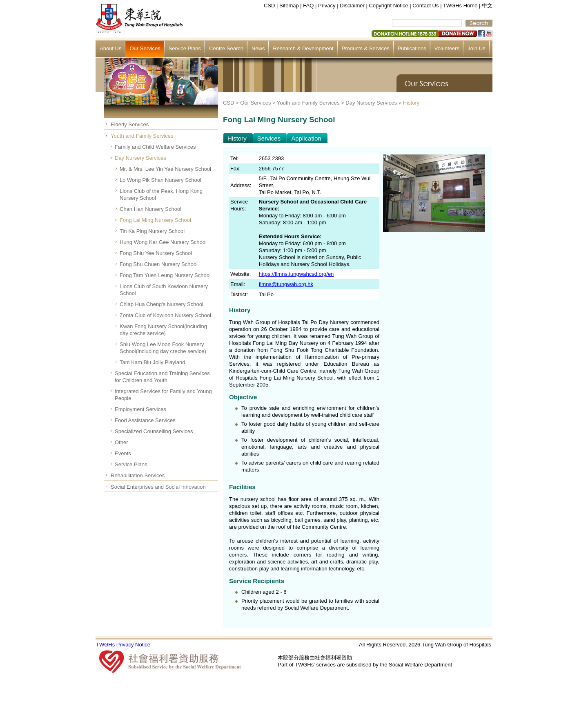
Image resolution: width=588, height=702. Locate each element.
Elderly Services (130, 124)
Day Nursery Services (140, 158)
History (411, 103)
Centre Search (226, 48)
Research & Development (303, 48)
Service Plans (185, 48)
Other (121, 442)
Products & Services (366, 48)
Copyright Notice (388, 6)
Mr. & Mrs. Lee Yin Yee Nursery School (165, 169)
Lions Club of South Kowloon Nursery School (164, 290)
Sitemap (289, 6)
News (258, 48)
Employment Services (140, 409)
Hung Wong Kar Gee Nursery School (163, 242)
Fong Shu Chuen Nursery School (159, 264)
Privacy (327, 6)
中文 (487, 6)
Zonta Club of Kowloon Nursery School (165, 315)
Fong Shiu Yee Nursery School (156, 253)
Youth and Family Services (142, 136)
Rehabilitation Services (138, 475)
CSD (269, 6)
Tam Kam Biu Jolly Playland (152, 362)
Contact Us (425, 6)
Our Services (145, 48)
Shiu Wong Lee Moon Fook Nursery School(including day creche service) (163, 348)
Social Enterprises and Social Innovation (158, 487)
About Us (110, 48)
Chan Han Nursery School (150, 209)
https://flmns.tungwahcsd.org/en (296, 274)
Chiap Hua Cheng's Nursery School (161, 304)
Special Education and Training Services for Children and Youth (162, 377)
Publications (412, 48)
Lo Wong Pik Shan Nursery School (160, 180)
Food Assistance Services (145, 420)
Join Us (476, 48)
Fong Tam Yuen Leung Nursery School (165, 275)
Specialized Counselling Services (154, 431)
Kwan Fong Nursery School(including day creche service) (163, 330)
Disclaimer (352, 6)
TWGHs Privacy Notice (123, 645)
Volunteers (447, 48)
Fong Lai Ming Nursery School (155, 220)
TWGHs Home (460, 6)
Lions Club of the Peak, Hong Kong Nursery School (161, 195)
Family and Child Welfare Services (155, 147)
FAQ (308, 6)
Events (123, 453)
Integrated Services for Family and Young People (163, 395)
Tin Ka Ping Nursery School (152, 231)
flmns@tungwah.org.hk (286, 284)
